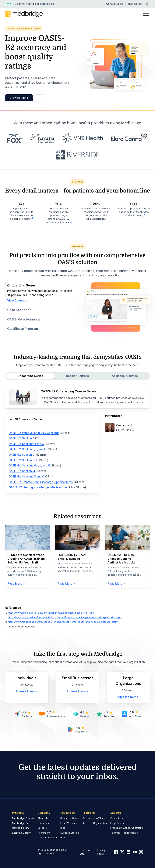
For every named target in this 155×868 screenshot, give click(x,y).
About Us (43, 818)
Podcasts (66, 838)
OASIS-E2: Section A (21, 438)
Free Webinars (69, 823)
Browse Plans (19, 98)
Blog (63, 828)
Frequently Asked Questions (127, 828)
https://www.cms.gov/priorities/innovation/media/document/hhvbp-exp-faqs (51, 613)
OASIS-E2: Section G (22, 455)
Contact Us (117, 818)
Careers (42, 828)
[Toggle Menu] (146, 14)
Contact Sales (115, 4)
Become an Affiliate (94, 818)
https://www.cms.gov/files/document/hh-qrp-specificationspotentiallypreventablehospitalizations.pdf (65, 617)
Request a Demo (128, 697)
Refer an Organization (95, 823)
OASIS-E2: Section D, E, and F (27, 449)
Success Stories (70, 833)
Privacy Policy (101, 852)
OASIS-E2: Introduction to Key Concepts (34, 433)
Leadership (44, 823)
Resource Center (70, 818)
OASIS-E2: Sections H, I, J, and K (29, 465)
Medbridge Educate (23, 818)
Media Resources (48, 838)
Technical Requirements (124, 833)
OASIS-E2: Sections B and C (26, 444)
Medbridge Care (22, 823)
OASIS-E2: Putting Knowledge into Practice (38, 487)
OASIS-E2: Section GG (23, 460)
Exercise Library (21, 833)
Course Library (21, 828)
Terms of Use (85, 852)
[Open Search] (148, 4)
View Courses (18, 300)
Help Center (135, 4)
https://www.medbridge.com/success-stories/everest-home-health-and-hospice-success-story (63, 622)
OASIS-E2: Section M (22, 471)
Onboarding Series (30, 376)
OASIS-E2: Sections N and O (26, 476)
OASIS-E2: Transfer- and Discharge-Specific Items (41, 482)
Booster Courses (77, 376)
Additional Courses (125, 376)
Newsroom (44, 833)
